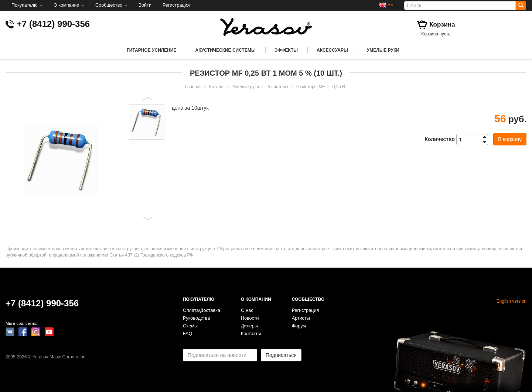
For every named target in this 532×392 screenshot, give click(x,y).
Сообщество (111, 5)
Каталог (217, 87)
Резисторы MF (310, 87)
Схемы (190, 326)
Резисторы (277, 87)
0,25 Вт (340, 87)
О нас (247, 310)
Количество (440, 139)
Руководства (197, 318)
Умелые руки (383, 50)
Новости (250, 318)
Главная (193, 87)
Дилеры (249, 326)
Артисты (301, 318)
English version (511, 301)
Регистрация (176, 5)
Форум (299, 326)
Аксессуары (332, 50)
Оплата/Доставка (202, 310)
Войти (145, 5)
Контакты (251, 334)
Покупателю (27, 5)
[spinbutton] (474, 140)
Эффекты (286, 50)
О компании (69, 5)
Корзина (442, 25)
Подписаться (281, 355)
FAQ (187, 334)
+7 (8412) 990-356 (53, 24)
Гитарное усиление (151, 50)
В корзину (510, 139)
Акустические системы (225, 50)
